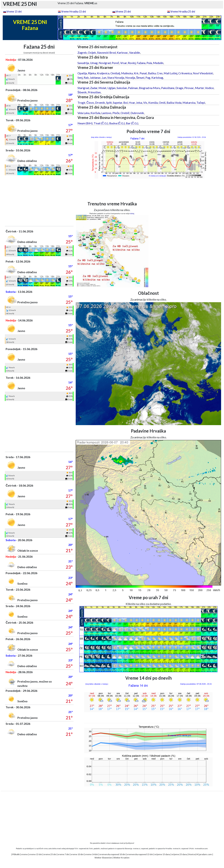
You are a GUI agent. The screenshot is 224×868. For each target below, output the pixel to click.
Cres (160, 73)
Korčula (95, 113)
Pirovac (189, 88)
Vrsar (123, 63)
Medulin (158, 63)
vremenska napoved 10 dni (112, 854)
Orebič (125, 113)
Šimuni (140, 77)
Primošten (94, 92)
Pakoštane (168, 88)
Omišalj (115, 73)
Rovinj (132, 63)
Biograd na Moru (149, 88)
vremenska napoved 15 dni (140, 854)
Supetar (118, 103)
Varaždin (135, 52)
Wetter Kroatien (122, 858)
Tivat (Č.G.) (101, 123)
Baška (152, 73)
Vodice (209, 88)
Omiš (162, 103)
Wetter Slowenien (103, 858)
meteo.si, (137, 848)
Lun (104, 77)
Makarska (189, 103)
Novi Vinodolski (203, 73)
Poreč (115, 63)
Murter (199, 88)
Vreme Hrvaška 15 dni (74, 12)
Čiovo (90, 103)
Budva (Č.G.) (117, 123)
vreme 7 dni (64, 854)
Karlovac (122, 52)
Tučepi (201, 103)
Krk (136, 73)
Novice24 (193, 854)
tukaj (132, 213)
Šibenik (82, 92)
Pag (148, 77)
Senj (80, 77)
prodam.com (206, 854)
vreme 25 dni (50, 854)
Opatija (82, 73)
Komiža (153, 103)
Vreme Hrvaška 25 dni (183, 12)
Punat (143, 73)
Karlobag (157, 77)
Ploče (116, 113)
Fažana (141, 63)
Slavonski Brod (106, 52)
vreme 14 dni (92, 854)
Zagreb (82, 52)
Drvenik (100, 103)
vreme (24, 854)
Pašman (133, 88)
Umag (94, 63)
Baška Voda (174, 103)
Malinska (127, 73)
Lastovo (106, 113)
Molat (102, 88)
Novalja (130, 77)
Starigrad (83, 88)
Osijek (92, 52)
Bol (125, 103)
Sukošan (122, 88)
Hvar (132, 103)
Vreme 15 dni (14, 12)
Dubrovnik (137, 113)
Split (109, 103)
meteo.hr (177, 848)
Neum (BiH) (85, 123)
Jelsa (139, 103)
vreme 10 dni (77, 854)
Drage (179, 88)
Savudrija (83, 63)
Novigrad (105, 63)
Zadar (94, 88)
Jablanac (95, 77)
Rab (86, 77)
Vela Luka (83, 113)
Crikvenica (185, 73)
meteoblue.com (201, 848)
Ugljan (111, 88)
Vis (145, 103)
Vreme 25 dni (123, 12)
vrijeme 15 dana (162, 854)
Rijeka (92, 73)
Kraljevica (103, 73)
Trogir (81, 103)
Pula (149, 63)
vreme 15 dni (36, 854)
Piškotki (16, 854)
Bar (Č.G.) (132, 123)
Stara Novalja (116, 77)
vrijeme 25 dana (179, 854)
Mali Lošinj (170, 73)
